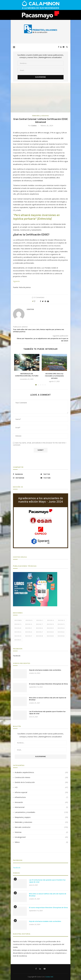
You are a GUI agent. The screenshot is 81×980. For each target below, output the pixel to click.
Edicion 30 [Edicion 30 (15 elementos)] (50, 632)
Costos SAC (49, 977)
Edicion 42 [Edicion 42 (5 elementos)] (61, 636)
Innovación (41, 802)
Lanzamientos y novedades (41, 812)
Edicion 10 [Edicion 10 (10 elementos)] (29, 620)
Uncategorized (41, 837)
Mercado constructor (41, 827)
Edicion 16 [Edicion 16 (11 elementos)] (29, 624)
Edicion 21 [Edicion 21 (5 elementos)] (29, 628)
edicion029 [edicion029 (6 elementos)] (18, 620)
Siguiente (16, 281)
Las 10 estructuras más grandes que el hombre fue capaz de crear (47, 713)
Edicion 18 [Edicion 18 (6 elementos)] (50, 624)
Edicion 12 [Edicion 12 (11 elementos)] (51, 620)
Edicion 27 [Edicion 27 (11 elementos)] (39, 632)
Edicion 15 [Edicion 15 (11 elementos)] (18, 624)
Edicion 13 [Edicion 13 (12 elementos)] (61, 620)
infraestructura (41, 797)
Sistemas (41, 832)
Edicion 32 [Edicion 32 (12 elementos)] (61, 632)
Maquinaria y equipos (41, 817)
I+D (41, 787)
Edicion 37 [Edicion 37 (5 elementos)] (29, 636)
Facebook (17, 656)
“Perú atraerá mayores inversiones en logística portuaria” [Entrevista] (36, 217)
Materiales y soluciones (41, 116)
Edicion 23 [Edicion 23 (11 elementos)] (50, 628)
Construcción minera (41, 777)
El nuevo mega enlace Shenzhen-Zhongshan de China (48, 684)
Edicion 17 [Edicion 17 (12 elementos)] (39, 624)
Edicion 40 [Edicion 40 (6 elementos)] (50, 636)
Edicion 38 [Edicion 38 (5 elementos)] (39, 636)
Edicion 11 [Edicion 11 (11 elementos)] (40, 620)
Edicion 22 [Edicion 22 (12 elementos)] (39, 628)
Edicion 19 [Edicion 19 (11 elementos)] (61, 624)
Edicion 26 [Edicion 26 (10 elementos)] (29, 632)
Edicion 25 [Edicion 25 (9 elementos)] (18, 632)
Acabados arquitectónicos (41, 772)
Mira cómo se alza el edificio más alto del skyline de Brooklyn (48, 699)
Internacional (41, 807)
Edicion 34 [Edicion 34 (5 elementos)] (18, 636)
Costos (34, 126)
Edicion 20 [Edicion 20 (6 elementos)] (18, 628)
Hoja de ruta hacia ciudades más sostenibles (45, 670)
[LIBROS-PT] (35, 573)
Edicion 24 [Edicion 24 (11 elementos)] (61, 628)
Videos (41, 842)
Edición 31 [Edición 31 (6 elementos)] (18, 640)
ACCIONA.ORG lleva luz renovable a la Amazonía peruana (54, 376)
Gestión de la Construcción (41, 782)
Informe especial (41, 792)
